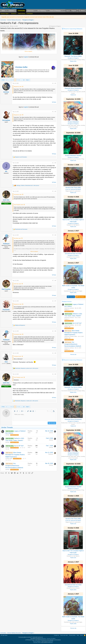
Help (78, 635)
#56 (55, 281)
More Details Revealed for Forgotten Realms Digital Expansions (15, 455)
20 (10, 460)
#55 (55, 235)
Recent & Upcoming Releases (73, 29)
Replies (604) (73, 259)
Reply (55, 102)
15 (8, 449)
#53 (55, 163)
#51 (55, 83)
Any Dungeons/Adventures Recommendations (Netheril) (14, 466)
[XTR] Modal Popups (36, 640)
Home (81, 635)
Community (21, 11)
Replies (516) (73, 61)
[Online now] (6, 287)
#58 (55, 331)
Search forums (22, 14)
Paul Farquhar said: (18, 205)
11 (20, 448)
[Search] (82, 11)
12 (22, 448)
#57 (55, 301)
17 (25, 458)
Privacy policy (72, 635)
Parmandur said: (18, 195)
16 (23, 458)
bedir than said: (17, 284)
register (26, 57)
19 (8, 460)
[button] (6, 11)
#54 (55, 191)
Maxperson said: (18, 87)
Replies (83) (73, 160)
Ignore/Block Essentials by (43, 638)
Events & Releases (55, 11)
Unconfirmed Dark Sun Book (73, 254)
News (3, 11)
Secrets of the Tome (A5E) (73, 188)
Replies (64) (73, 227)
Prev (3, 80)
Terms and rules (64, 635)
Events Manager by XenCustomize (54, 640)
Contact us (56, 635)
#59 (55, 353)
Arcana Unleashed (73, 122)
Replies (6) (73, 95)
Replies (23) (73, 193)
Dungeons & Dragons (56, 26)
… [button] (9, 80)
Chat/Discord (29, 14)
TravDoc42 (51, 454)
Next (27, 80)
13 (24, 448)
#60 (55, 374)
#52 (55, 112)
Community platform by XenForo (31, 637)
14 (6, 449)
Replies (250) (73, 129)
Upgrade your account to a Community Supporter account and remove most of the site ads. (28, 17)
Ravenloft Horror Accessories (73, 88)
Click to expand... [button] (29, 51)
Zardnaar (7, 435)
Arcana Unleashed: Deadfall (73, 156)
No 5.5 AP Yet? (19, 446)
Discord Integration (37, 641)
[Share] (53, 83)
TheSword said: (17, 356)
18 (24, 80)
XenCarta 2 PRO (37, 643)
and (21, 157)
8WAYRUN (51, 641)
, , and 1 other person (28, 186)
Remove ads (73, 354)
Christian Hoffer (5, 26)
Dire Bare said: (17, 238)
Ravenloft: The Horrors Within (73, 56)
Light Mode (4, 635)
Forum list (13, 14)
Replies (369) (73, 293)
